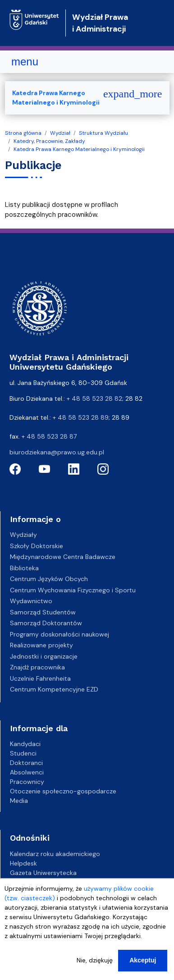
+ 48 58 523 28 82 (94, 398)
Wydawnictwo (31, 601)
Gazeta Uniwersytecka (43, 873)
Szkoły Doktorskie (37, 546)
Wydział (60, 133)
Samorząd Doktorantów (46, 623)
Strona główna (23, 133)
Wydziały (23, 535)
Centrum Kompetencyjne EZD (54, 689)
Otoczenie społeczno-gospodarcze (63, 791)
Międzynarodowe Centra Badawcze (63, 557)
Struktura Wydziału (103, 133)
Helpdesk (23, 863)
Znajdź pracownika (37, 667)
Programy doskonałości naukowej (60, 634)
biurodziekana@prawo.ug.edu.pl (57, 452)
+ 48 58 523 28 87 (49, 436)
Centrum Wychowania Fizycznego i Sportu (73, 590)
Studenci (23, 753)
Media (19, 801)
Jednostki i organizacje (44, 656)
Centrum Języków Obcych (49, 579)
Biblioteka (24, 568)
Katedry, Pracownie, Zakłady (49, 141)
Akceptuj (143, 966)
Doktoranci (26, 763)
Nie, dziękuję (95, 966)
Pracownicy (27, 782)
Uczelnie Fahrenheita (40, 678)
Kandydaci (25, 744)
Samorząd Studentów (43, 612)
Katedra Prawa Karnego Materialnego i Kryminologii (79, 149)
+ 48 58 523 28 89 (81, 417)
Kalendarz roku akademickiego (55, 854)
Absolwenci (27, 772)
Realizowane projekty (41, 645)
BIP (14, 882)
